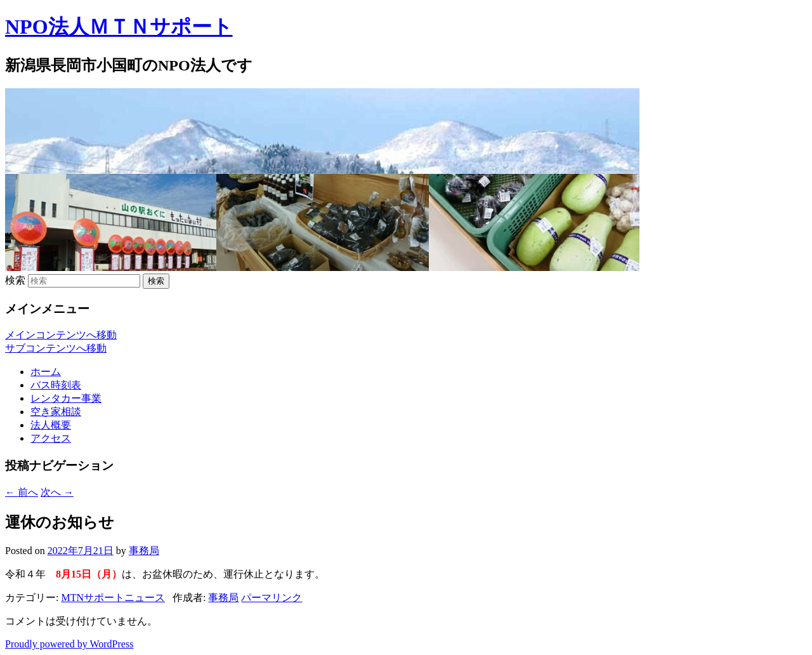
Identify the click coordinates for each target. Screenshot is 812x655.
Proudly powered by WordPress (69, 644)
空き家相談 (56, 412)
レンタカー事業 (66, 398)
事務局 (144, 551)
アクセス (51, 438)
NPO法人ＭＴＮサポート (119, 27)
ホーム (46, 372)
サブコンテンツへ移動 (56, 348)
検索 (15, 280)
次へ (57, 492)
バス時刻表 (56, 385)
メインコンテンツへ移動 (61, 335)
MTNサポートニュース (113, 598)
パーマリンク (272, 598)
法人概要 (51, 425)
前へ (22, 492)
